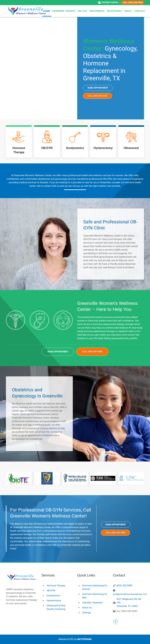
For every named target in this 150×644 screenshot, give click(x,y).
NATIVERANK (85, 639)
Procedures (114, 11)
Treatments (97, 11)
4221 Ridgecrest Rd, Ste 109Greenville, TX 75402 (129, 603)
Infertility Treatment (92, 603)
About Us (87, 608)
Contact (140, 11)
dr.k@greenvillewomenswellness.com (130, 594)
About (128, 11)
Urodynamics (53, 596)
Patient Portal (108, 3)
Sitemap (86, 613)
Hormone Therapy (64, 11)
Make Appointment (98, 88)
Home (47, 11)
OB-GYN (82, 11)
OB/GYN (51, 591)
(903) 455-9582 (124, 586)
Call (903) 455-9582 (133, 3)
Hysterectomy (54, 601)
